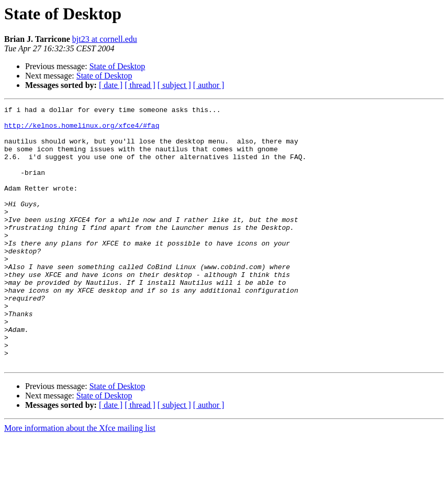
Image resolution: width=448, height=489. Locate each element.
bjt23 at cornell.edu (105, 39)
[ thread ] (140, 85)
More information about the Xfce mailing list (80, 480)
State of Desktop (117, 66)
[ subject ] (174, 85)
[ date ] (111, 85)
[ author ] (209, 85)
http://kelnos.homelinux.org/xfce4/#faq (82, 130)
